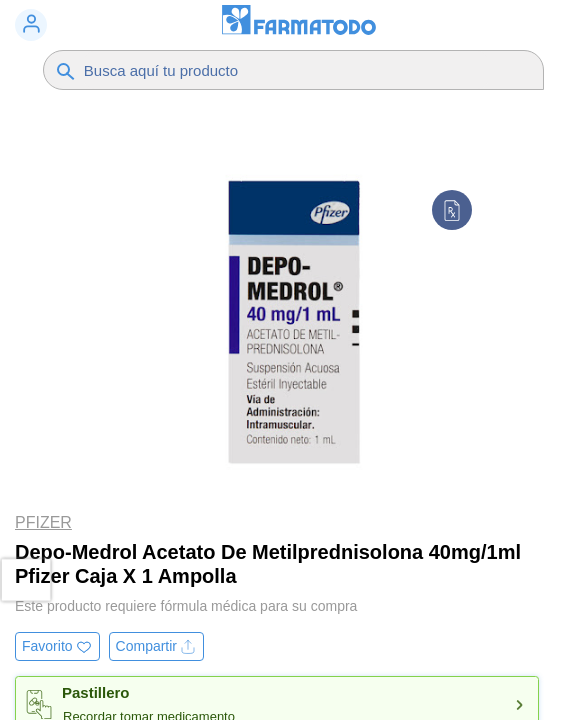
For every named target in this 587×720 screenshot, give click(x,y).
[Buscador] (286, 70)
